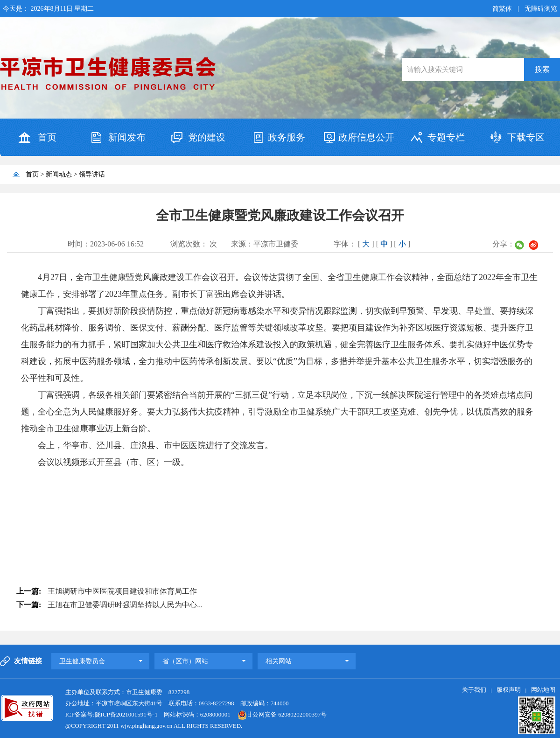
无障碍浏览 (541, 9)
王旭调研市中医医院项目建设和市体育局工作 (122, 591)
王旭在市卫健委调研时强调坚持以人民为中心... (125, 605)
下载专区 (526, 137)
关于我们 (474, 690)
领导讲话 (92, 174)
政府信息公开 (366, 137)
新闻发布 (127, 137)
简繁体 (502, 9)
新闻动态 (59, 174)
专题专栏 (446, 137)
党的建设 (207, 137)
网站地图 (543, 690)
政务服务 (287, 137)
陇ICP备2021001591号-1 (126, 714)
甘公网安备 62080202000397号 (279, 714)
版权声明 (509, 690)
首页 (47, 137)
